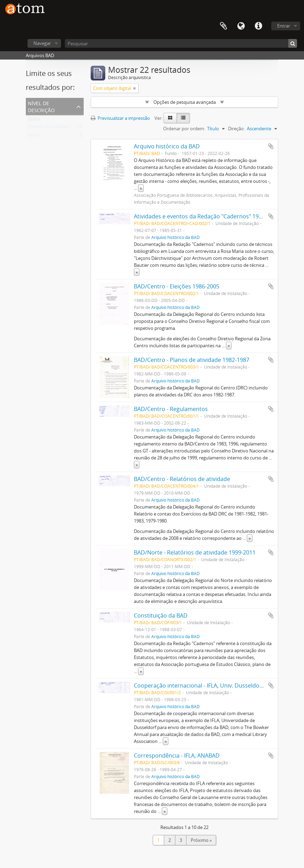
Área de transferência (223, 26)
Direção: (236, 129)
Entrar (284, 26)
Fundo (34, 136)
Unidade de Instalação (50, 128)
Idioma (241, 26)
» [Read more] (141, 188)
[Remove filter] (135, 88)
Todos (34, 119)
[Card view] (170, 118)
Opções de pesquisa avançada (185, 102)
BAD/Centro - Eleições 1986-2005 (177, 286)
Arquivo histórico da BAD (167, 146)
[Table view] (183, 118)
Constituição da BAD (161, 615)
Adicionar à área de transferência (271, 146)
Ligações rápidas (258, 26)
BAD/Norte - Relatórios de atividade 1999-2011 (195, 552)
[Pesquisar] (181, 43)
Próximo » (201, 840)
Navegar (42, 43)
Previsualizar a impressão (120, 118)
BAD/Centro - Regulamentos (171, 409)
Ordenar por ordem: (184, 129)
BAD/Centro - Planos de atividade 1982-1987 (192, 360)
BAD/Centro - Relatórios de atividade (182, 479)
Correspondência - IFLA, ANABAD (177, 755)
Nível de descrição (41, 106)
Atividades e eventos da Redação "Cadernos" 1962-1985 (207, 216)
